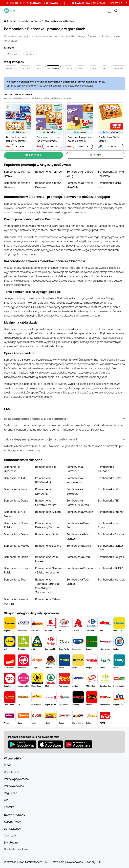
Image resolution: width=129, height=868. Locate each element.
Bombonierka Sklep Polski (16, 570)
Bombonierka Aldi (15, 478)
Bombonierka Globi (47, 534)
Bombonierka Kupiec (17, 546)
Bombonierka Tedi (15, 580)
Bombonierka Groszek (111, 534)
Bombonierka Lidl (46, 467)
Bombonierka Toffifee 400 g (80, 174)
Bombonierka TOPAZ (110, 568)
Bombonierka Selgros (111, 557)
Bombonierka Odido (16, 557)
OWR (7, 800)
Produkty (14, 21)
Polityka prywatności (17, 779)
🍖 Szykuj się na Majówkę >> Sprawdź (32, 3)
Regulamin (11, 793)
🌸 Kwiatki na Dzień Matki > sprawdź (97, 3)
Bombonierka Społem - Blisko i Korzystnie (48, 570)
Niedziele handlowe (16, 849)
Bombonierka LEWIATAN (43, 491)
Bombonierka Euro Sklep (109, 525)
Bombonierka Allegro (48, 512)
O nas (8, 765)
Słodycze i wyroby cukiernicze (59, 21)
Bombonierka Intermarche (75, 480)
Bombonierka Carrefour (75, 469)
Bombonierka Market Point (110, 548)
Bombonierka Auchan (111, 512)
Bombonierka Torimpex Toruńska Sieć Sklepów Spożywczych (47, 586)
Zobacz (21, 146)
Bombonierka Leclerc (48, 546)
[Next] (126, 3)
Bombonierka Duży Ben (78, 525)
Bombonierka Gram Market (78, 537)
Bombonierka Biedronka (12, 469)
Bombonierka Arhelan (80, 512)
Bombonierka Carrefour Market (46, 503)
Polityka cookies (14, 786)
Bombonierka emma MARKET (16, 601)
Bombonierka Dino (15, 489)
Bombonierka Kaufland (106, 469)
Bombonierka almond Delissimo (111, 174)
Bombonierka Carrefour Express (78, 503)
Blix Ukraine (11, 843)
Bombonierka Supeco (80, 568)
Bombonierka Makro (79, 546)
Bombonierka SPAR (78, 557)
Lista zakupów (13, 829)
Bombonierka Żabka (47, 599)
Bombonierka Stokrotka (75, 491)
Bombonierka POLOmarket (43, 480)
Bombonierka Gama (16, 534)
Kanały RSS (94, 862)
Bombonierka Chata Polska (16, 525)
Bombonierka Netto (110, 478)
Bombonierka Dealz (16, 501)
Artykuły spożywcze (32, 21)
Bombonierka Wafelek (111, 580)
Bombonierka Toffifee (48, 172)
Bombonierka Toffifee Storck (17, 174)
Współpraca (12, 772)
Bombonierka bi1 (108, 489)
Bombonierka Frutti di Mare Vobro (80, 185)
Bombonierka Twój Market (78, 582)
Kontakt (9, 807)
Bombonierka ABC (109, 501)
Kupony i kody (12, 822)
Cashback (10, 835)
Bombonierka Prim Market (47, 559)
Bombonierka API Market (14, 514)
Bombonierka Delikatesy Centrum (47, 525)
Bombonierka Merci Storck (110, 185)
